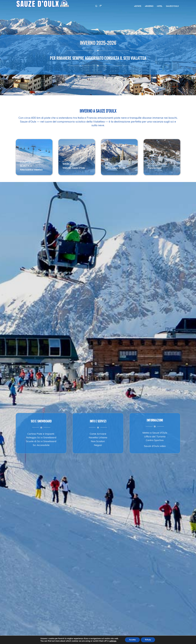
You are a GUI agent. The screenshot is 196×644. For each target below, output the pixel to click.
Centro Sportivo (155, 440)
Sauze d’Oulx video (155, 446)
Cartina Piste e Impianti (41, 434)
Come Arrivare (98, 434)
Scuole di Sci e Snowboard (41, 441)
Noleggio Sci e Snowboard (41, 437)
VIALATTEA (138, 58)
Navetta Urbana (98, 437)
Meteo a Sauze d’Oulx (155, 433)
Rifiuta (148, 640)
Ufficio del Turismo (155, 436)
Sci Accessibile (41, 445)
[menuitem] (138, 6)
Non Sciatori (98, 441)
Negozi (98, 445)
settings (113, 641)
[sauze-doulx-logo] (43, 6)
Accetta (132, 640)
